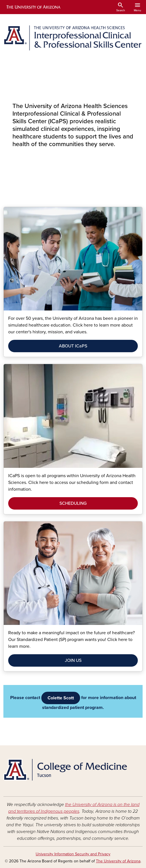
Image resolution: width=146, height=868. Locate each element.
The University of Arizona (118, 861)
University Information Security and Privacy (73, 854)
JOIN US (73, 660)
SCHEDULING (73, 503)
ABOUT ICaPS (73, 346)
